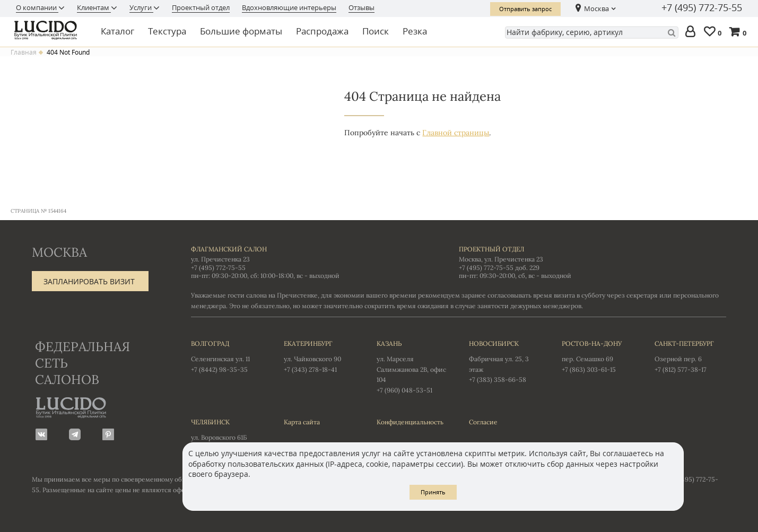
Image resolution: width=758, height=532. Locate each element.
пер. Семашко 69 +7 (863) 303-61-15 (598, 356)
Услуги (141, 7)
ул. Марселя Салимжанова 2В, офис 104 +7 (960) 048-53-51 (412, 366)
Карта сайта (302, 422)
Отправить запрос (525, 9)
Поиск (376, 31)
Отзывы (361, 7)
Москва (596, 8)
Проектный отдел (201, 7)
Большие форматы (241, 31)
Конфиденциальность (410, 422)
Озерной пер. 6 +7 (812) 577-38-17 (690, 356)
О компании (37, 7)
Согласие (483, 422)
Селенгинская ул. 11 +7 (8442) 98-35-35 (227, 356)
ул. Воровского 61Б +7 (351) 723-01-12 (227, 434)
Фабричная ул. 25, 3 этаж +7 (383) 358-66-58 (505, 361)
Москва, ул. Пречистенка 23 (501, 259)
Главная (24, 53)
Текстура (167, 31)
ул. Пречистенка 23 (220, 259)
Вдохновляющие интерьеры (289, 7)
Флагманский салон (229, 249)
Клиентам (94, 7)
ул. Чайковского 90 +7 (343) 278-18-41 (320, 356)
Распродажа (322, 31)
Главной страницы (456, 133)
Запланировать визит (89, 281)
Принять (433, 492)
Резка (415, 31)
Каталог (117, 31)
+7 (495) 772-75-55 (702, 8)
